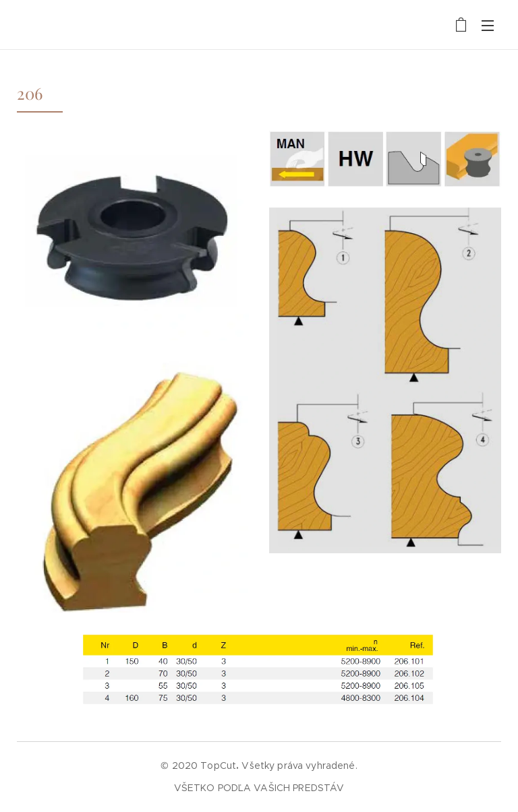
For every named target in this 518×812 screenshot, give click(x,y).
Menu (488, 26)
